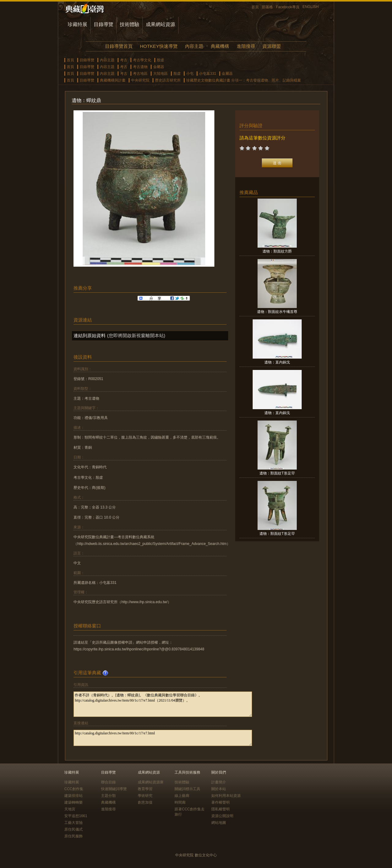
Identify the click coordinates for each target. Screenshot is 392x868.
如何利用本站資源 (226, 796)
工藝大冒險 (73, 823)
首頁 (255, 7)
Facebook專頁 (288, 7)
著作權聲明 (221, 802)
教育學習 (145, 789)
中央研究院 (140, 80)
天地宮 (70, 809)
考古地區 (140, 74)
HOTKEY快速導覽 (159, 46)
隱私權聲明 (221, 809)
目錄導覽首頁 (119, 46)
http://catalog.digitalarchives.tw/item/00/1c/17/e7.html (163, 738)
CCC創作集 (74, 789)
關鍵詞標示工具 (187, 789)
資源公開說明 (222, 816)
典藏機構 (220, 46)
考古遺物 (140, 67)
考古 (124, 60)
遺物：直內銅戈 (277, 362)
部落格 (267, 7)
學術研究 (145, 796)
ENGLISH (311, 7)
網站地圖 (219, 823)
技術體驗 (130, 24)
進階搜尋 (246, 46)
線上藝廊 (182, 796)
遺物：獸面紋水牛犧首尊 (277, 312)
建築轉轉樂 (73, 802)
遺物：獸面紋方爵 (277, 251)
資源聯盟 (272, 46)
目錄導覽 (104, 24)
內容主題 (194, 46)
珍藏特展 (77, 24)
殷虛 (160, 60)
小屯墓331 (208, 74)
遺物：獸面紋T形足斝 (277, 473)
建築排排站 (73, 796)
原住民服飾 (73, 836)
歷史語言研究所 (168, 80)
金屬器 (159, 67)
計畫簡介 (219, 782)
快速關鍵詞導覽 (114, 789)
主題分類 (108, 796)
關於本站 (219, 789)
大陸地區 (160, 74)
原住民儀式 (73, 829)
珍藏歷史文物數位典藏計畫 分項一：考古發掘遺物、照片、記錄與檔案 (244, 80)
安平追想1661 (76, 816)
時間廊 (180, 802)
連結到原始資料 (90, 335)
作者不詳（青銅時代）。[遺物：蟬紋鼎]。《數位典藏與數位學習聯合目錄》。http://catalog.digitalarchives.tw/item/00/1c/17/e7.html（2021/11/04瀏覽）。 (163, 704)
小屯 (190, 74)
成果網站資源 (160, 24)
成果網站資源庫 (151, 782)
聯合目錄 (108, 782)
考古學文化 (142, 60)
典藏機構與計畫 (113, 80)
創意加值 (145, 802)
